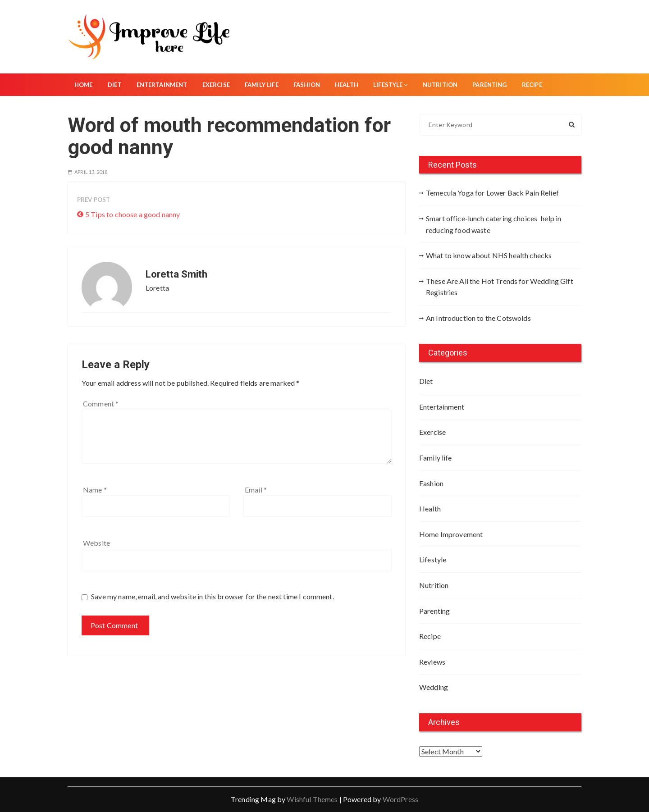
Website (96, 543)
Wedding (434, 687)
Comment (101, 404)
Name (95, 490)
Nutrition (440, 85)
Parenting (489, 85)
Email (256, 490)
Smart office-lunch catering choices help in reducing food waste (494, 224)
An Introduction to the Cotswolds (478, 318)
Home (84, 85)
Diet (115, 85)
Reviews (432, 662)
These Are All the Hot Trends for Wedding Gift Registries (500, 287)
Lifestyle (391, 85)
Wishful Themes (312, 799)
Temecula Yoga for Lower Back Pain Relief (492, 193)
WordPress (400, 799)
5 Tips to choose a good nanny (133, 214)
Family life (262, 85)
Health (347, 85)
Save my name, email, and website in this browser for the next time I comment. (213, 596)
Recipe (532, 85)
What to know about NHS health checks (489, 255)
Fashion (307, 85)
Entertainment (162, 85)
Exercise (216, 85)
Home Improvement (451, 534)
